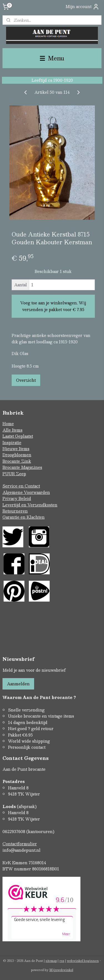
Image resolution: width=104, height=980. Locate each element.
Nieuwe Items (16, 449)
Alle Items (12, 430)
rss (62, 961)
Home (8, 423)
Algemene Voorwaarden (26, 492)
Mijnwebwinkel (61, 970)
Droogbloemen (17, 455)
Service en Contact (21, 486)
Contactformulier (20, 844)
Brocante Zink (17, 461)
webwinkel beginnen (83, 961)
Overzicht (26, 380)
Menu (52, 58)
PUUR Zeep (14, 474)
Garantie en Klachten (24, 517)
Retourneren (15, 511)
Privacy (11, 498)
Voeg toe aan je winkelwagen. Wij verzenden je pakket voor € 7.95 (53, 306)
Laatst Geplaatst (18, 436)
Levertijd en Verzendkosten (30, 505)
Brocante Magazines (22, 467)
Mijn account (82, 7)
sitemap (51, 961)
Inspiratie (12, 442)
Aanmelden (18, 684)
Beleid (25, 498)
